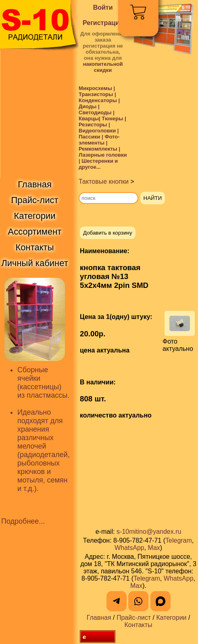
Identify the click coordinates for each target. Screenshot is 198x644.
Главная (99, 618)
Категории (171, 618)
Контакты (138, 625)
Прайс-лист (134, 618)
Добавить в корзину (108, 233)
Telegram (179, 540)
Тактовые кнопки (104, 181)
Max (154, 548)
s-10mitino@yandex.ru (149, 532)
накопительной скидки (103, 67)
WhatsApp (129, 548)
